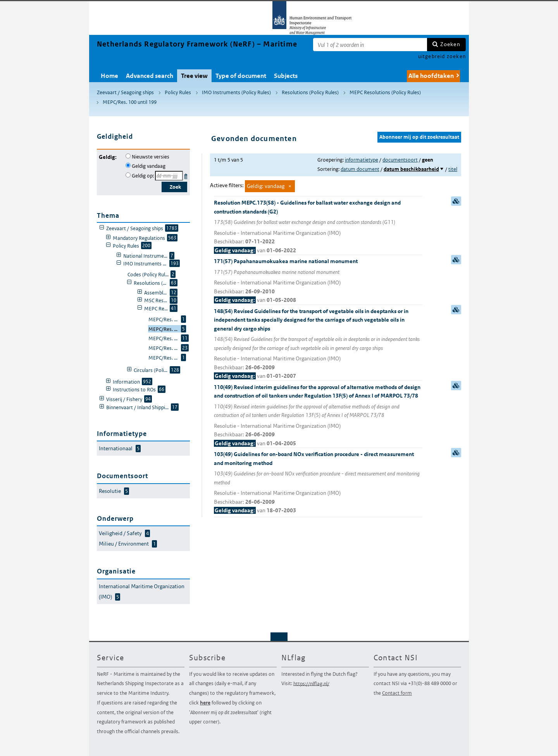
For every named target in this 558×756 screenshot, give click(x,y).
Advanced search (150, 76)
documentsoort (400, 160)
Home (109, 76)
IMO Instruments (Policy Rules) (236, 92)
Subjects (286, 76)
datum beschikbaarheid (411, 169)
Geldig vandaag (149, 166)
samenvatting (456, 201)
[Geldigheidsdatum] (169, 176)
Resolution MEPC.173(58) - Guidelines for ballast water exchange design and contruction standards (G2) (318, 227)
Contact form (397, 693)
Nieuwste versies (151, 157)
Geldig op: (143, 176)
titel (453, 169)
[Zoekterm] (370, 45)
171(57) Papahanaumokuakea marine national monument (318, 281)
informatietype (362, 160)
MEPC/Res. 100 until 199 (130, 102)
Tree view (194, 76)
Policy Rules (178, 92)
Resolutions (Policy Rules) (310, 92)
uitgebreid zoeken (442, 56)
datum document (360, 169)
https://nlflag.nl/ (311, 683)
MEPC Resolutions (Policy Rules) (385, 92)
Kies (187, 175)
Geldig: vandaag (266, 186)
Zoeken (450, 44)
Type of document (241, 76)
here (205, 703)
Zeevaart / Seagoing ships (125, 92)
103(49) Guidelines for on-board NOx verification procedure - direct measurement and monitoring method (318, 483)
